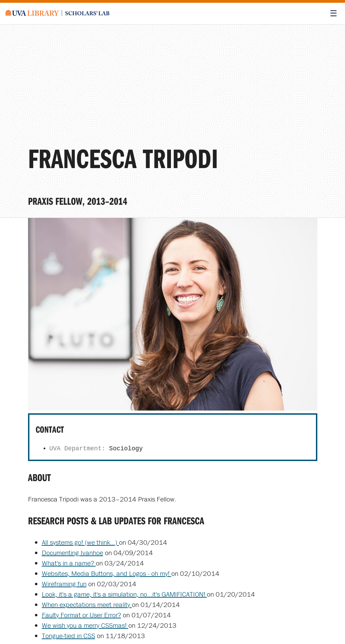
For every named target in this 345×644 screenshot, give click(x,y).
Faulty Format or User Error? (81, 615)
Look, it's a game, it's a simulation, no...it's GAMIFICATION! (124, 594)
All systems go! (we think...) (80, 542)
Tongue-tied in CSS (69, 636)
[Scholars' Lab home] (57, 13)
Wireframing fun (64, 584)
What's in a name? (69, 563)
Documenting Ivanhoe (72, 553)
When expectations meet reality (87, 604)
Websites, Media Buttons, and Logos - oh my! (107, 573)
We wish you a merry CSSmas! (85, 625)
